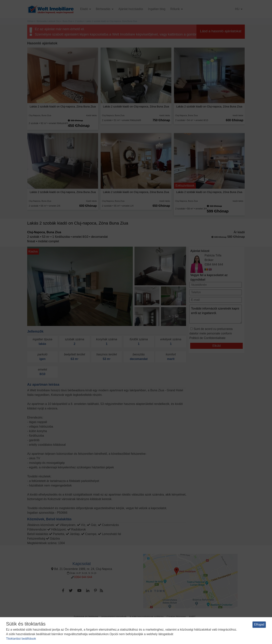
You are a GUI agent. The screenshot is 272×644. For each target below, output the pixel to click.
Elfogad (259, 624)
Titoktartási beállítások (21, 639)
